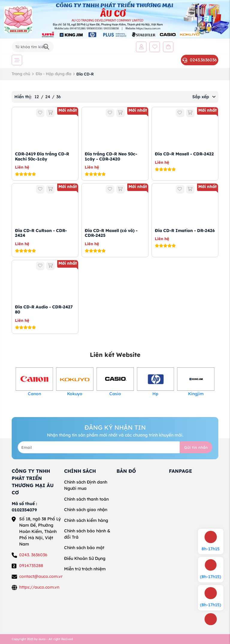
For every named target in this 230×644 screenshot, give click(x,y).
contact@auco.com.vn (41, 576)
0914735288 (31, 566)
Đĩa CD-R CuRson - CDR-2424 (41, 233)
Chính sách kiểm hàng (86, 520)
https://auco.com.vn (39, 587)
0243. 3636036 (33, 555)
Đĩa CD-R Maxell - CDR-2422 (184, 154)
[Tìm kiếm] (46, 47)
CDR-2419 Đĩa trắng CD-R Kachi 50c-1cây (42, 156)
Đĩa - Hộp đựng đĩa (53, 74)
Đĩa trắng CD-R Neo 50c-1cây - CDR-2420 (111, 156)
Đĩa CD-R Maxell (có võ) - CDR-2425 (111, 233)
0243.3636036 (200, 60)
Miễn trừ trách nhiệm (85, 569)
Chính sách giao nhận (86, 510)
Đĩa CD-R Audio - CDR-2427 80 (44, 309)
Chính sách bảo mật (84, 548)
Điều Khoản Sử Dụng (85, 558)
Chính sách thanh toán (86, 499)
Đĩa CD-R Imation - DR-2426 (185, 231)
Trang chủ (21, 74)
